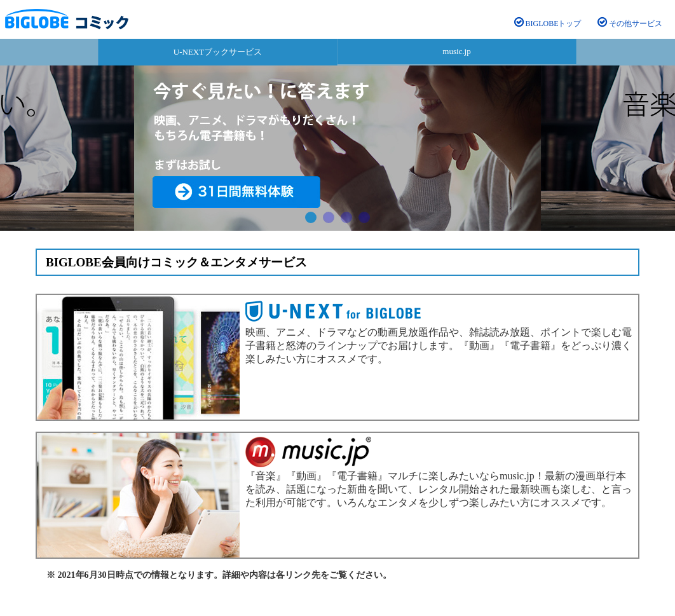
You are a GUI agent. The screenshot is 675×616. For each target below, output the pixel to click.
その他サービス (630, 24)
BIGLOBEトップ (548, 24)
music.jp (456, 51)
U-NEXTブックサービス (218, 52)
